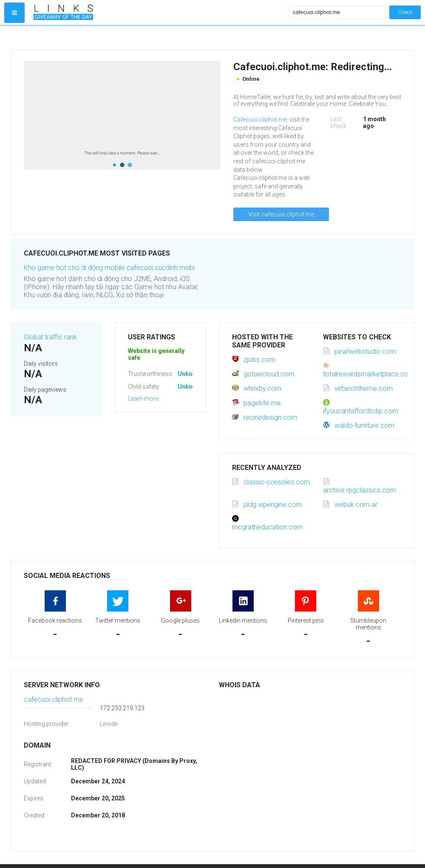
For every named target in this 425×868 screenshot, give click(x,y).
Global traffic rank (50, 337)
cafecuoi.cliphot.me (54, 699)
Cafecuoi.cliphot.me (260, 120)
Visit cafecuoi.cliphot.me (281, 214)
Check (405, 12)
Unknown (191, 374)
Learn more (143, 398)
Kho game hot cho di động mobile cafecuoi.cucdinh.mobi (109, 268)
